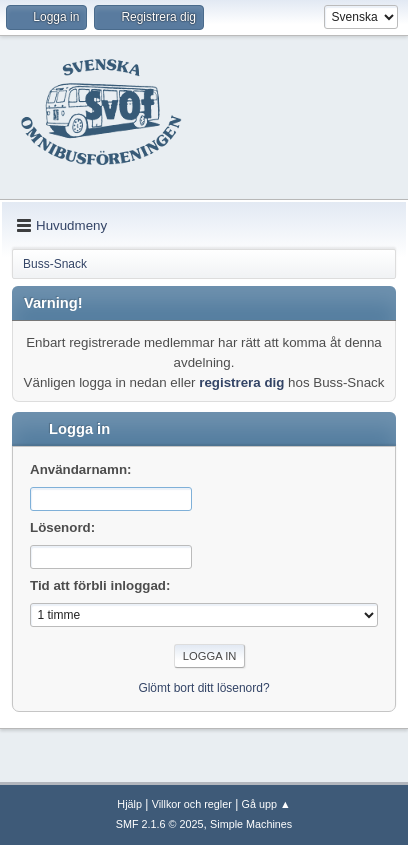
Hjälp (129, 804)
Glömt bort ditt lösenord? (203, 688)
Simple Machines (251, 824)
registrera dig (241, 382)
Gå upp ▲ (266, 804)
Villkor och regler (192, 804)
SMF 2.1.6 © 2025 (160, 824)
